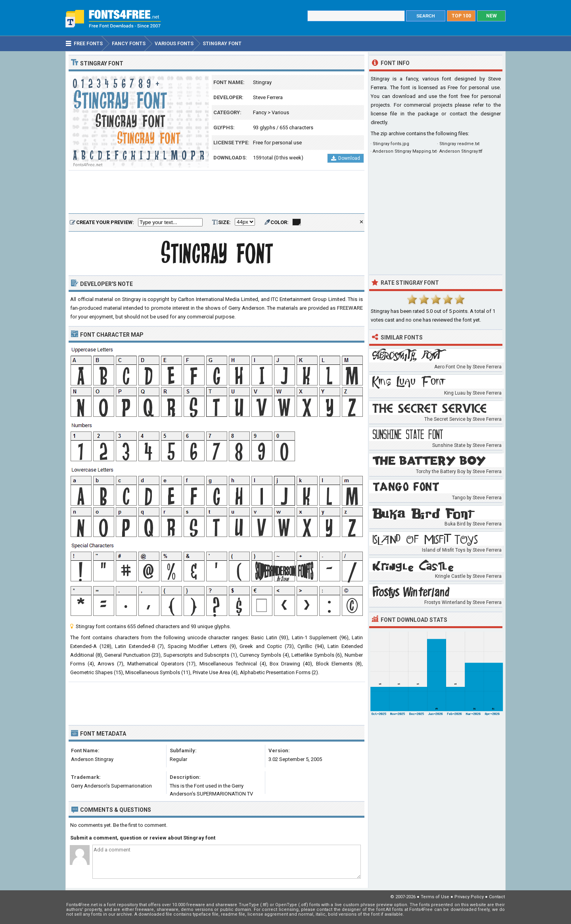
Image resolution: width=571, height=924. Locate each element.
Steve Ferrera (268, 97)
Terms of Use (435, 897)
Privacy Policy (469, 897)
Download (346, 158)
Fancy (260, 112)
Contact (497, 897)
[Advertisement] (217, 192)
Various (280, 112)
